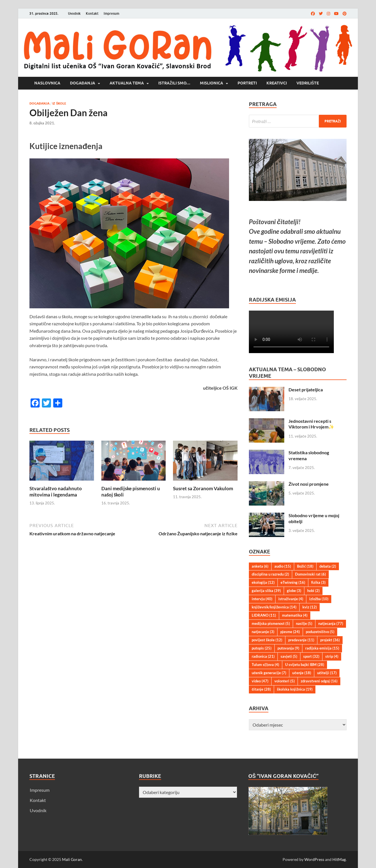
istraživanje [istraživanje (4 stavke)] (291, 599)
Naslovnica (47, 83)
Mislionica (212, 83)
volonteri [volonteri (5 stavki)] (285, 681)
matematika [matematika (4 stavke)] (295, 615)
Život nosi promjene (309, 484)
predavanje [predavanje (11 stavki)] (301, 640)
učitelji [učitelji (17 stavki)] (327, 673)
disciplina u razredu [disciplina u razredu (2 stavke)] (270, 574)
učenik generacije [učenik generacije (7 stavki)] (269, 673)
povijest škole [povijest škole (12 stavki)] (267, 640)
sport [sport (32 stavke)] (311, 656)
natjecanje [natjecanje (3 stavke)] (263, 632)
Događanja (83, 83)
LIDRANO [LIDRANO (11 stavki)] (264, 615)
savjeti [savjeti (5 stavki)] (289, 656)
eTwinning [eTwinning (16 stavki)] (293, 582)
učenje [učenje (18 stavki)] (302, 673)
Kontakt (92, 13)
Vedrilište (308, 83)
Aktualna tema (127, 83)
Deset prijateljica (306, 390)
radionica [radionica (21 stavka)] (263, 656)
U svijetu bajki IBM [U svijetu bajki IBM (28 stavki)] (305, 665)
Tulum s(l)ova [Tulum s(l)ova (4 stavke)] (265, 665)
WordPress (314, 859)
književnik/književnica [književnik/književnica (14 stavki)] (274, 607)
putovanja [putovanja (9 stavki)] (288, 648)
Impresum (111, 13)
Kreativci (277, 83)
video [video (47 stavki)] (260, 681)
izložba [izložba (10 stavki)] (319, 599)
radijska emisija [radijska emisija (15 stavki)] (322, 648)
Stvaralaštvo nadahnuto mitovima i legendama (56, 492)
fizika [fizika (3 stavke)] (318, 582)
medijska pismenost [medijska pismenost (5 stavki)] (271, 623)
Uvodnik (74, 13)
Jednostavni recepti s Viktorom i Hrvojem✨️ (311, 424)
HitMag (339, 859)
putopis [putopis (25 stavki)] (262, 648)
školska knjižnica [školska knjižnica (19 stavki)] (295, 689)
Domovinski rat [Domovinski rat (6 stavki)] (310, 574)
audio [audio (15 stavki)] (283, 566)
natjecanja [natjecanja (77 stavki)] (331, 623)
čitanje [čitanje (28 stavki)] (261, 689)
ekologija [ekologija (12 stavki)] (263, 582)
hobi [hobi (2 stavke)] (313, 591)
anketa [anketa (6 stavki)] (260, 566)
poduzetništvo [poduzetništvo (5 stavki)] (320, 632)
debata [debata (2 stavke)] (328, 566)
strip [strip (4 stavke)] (332, 656)
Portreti (247, 83)
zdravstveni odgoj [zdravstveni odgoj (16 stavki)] (319, 681)
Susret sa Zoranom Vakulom (203, 488)
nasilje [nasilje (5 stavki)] (304, 623)
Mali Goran (72, 859)
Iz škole (59, 103)
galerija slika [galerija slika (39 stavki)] (266, 591)
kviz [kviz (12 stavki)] (310, 607)
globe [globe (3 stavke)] (294, 591)
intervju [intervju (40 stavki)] (262, 599)
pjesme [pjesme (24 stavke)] (290, 632)
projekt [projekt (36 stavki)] (330, 640)
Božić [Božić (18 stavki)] (305, 566)
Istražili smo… (174, 83)
